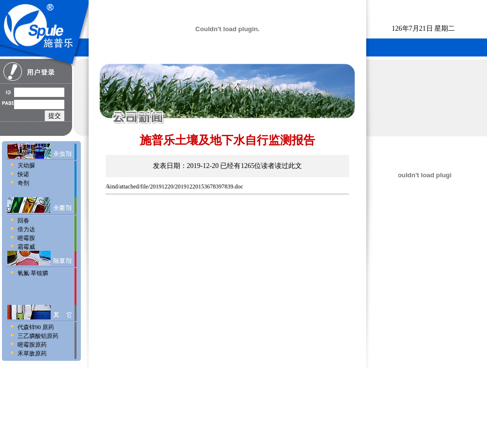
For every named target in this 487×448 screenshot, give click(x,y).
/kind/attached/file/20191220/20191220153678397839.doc (174, 187)
